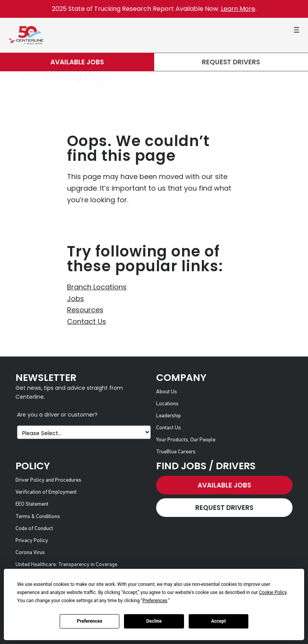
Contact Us (87, 321)
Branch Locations (97, 287)
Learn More (238, 9)
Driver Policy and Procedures (48, 480)
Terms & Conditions (38, 517)
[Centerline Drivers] (26, 35)
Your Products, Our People (186, 440)
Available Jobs (77, 62)
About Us (167, 392)
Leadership (169, 416)
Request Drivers (231, 62)
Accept (219, 621)
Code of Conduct (34, 529)
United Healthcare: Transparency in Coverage (66, 565)
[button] (296, 30)
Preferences (89, 621)
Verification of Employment (46, 492)
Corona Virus (30, 553)
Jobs (76, 299)
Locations (167, 404)
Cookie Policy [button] (273, 592)
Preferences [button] (155, 601)
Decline (154, 621)
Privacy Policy (32, 541)
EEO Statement (32, 504)
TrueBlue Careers (176, 452)
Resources (85, 310)
